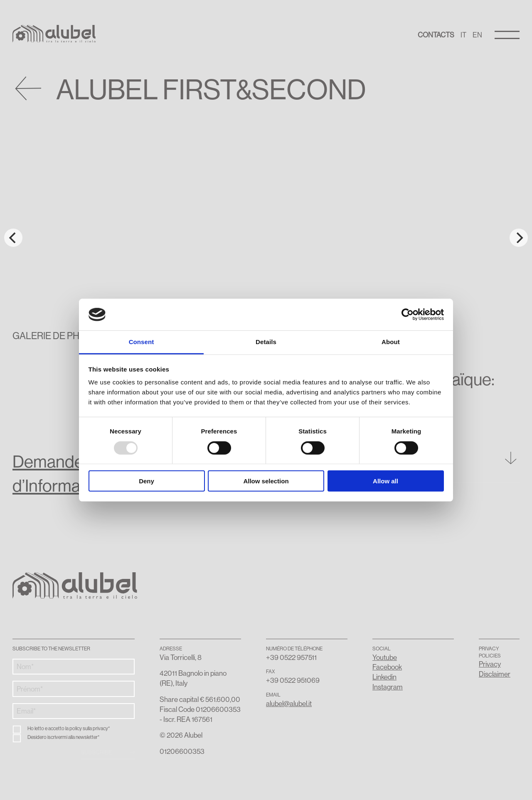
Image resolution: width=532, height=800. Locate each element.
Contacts (436, 35)
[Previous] (13, 238)
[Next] (519, 238)
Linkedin (384, 677)
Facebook (387, 667)
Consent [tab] (142, 342)
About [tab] (391, 342)
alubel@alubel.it (289, 703)
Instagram (388, 687)
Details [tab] (266, 342)
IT (463, 35)
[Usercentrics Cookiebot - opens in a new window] (408, 315)
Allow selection (266, 481)
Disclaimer (495, 674)
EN (477, 35)
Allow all (385, 481)
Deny (147, 481)
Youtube (385, 657)
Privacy (490, 664)
